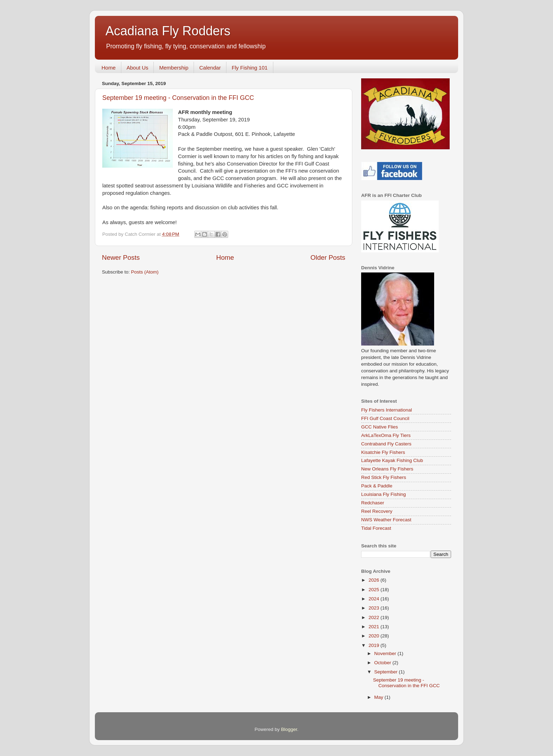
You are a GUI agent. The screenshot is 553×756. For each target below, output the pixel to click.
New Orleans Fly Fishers (387, 469)
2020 (375, 636)
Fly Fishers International (387, 410)
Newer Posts (121, 257)
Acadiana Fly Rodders (168, 31)
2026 (375, 580)
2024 (375, 599)
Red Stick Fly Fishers (384, 477)
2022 (375, 617)
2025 (375, 590)
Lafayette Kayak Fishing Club (392, 460)
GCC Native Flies (379, 427)
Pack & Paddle (377, 486)
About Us (138, 68)
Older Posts (328, 257)
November (386, 653)
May (379, 697)
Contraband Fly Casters (386, 444)
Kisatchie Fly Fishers (383, 452)
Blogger (289, 729)
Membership (174, 68)
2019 (375, 645)
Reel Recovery (377, 511)
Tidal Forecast (376, 528)
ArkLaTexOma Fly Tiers (386, 435)
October (383, 663)
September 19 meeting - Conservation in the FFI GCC (178, 98)
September (387, 672)
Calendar (210, 68)
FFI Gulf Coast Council (385, 418)
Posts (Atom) (145, 272)
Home (109, 68)
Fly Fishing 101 (250, 68)
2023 (375, 608)
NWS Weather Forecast (386, 520)
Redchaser (373, 503)
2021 (375, 627)
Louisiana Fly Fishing (384, 494)
